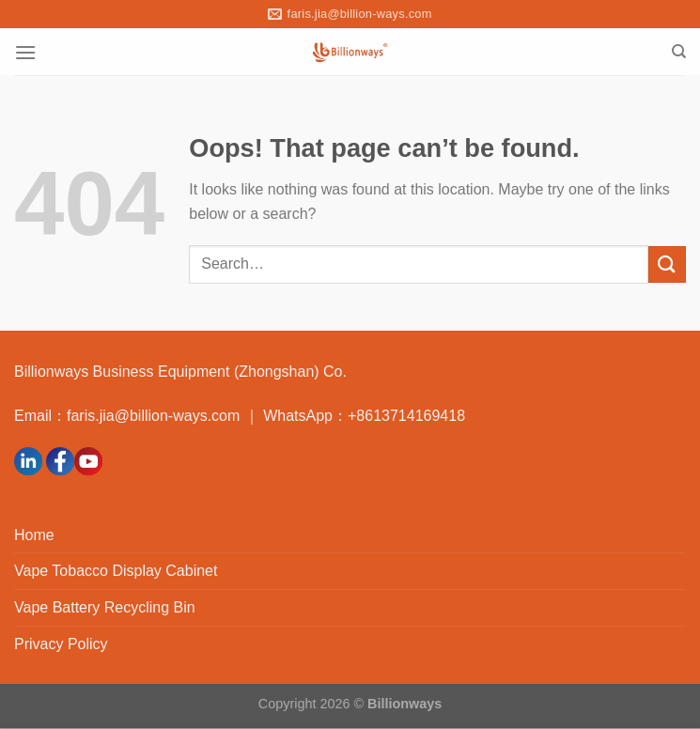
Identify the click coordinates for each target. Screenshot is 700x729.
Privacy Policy (61, 644)
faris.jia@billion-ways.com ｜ (165, 416)
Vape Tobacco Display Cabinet (116, 571)
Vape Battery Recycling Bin (105, 607)
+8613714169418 (406, 416)
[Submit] (667, 264)
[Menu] (25, 52)
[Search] (679, 52)
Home (34, 535)
